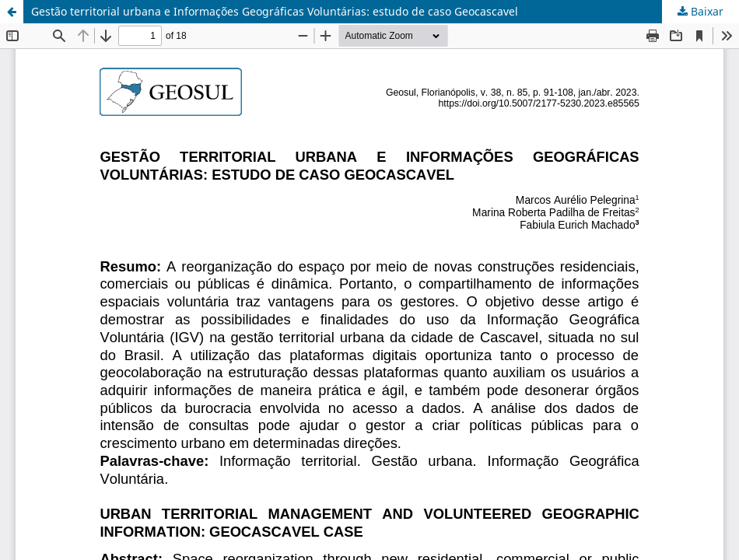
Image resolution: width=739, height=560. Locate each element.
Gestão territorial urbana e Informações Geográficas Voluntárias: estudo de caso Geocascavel (275, 11)
